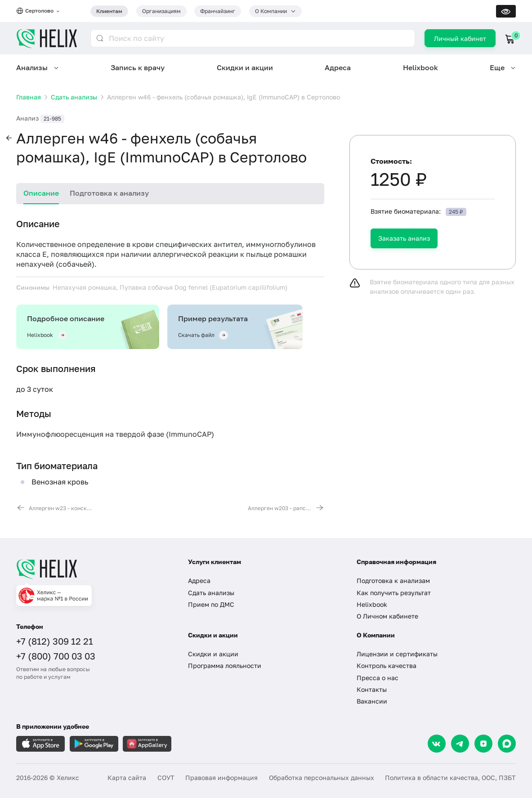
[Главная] (94, 569)
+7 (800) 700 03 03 (56, 656)
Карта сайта (127, 778)
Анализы (32, 67)
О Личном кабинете (387, 616)
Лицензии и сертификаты (397, 654)
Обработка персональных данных (322, 778)
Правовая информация (221, 778)
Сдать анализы (211, 593)
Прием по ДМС (211, 604)
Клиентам (109, 11)
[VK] (437, 744)
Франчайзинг (218, 11)
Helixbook (420, 67)
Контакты (372, 689)
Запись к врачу (138, 67)
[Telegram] (460, 744)
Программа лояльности (225, 666)
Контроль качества (387, 666)
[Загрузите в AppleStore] (40, 744)
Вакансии (372, 701)
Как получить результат (394, 593)
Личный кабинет (460, 38)
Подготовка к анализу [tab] (109, 193)
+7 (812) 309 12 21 (55, 641)
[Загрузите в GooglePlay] (94, 744)
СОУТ (166, 778)
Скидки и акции (245, 67)
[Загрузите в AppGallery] (147, 744)
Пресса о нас (378, 678)
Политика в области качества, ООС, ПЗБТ (450, 778)
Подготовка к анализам (393, 581)
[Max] (507, 744)
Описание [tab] (41, 193)
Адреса (338, 67)
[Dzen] (483, 744)
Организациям (161, 11)
